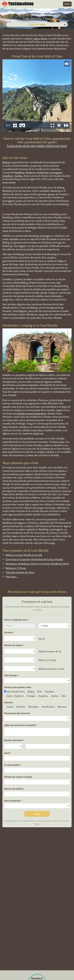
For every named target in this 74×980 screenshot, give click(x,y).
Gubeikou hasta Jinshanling (31, 414)
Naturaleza (32, 707)
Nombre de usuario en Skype (18, 777)
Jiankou (19, 176)
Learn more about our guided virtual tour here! (37, 146)
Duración (8, 632)
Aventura (19, 707)
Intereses (8, 702)
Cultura (9, 707)
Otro (63, 696)
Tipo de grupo (11, 675)
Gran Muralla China (14, 692)
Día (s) (42, 639)
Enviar (37, 814)
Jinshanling (43, 172)
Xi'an (38, 692)
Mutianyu (31, 172)
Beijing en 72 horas (16, 568)
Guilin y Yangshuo (14, 696)
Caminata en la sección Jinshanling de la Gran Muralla (34, 559)
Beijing (6, 162)
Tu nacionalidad (12, 765)
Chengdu (29, 696)
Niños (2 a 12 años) (47, 660)
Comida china (47, 707)
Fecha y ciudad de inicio (16, 620)
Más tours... (12, 577)
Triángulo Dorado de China (20, 572)
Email (7, 753)
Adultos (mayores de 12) (50, 651)
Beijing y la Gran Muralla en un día (24, 555)
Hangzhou (42, 696)
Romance (61, 707)
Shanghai (48, 692)
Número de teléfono (14, 789)
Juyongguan (56, 172)
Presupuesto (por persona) (17, 713)
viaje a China (40, 39)
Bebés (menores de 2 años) (51, 669)
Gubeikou (8, 176)
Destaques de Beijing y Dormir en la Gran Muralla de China (37, 564)
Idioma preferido (12, 801)
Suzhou (54, 696)
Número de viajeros (13, 645)
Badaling (20, 172)
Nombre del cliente (13, 740)
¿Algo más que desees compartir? (20, 725)
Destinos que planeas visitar (18, 687)
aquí (52, 543)
